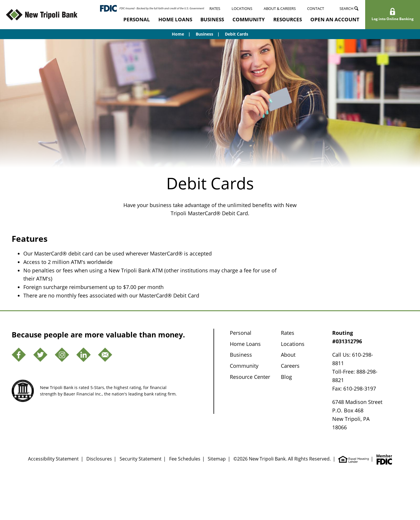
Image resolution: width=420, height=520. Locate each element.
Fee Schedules (185, 459)
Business (212, 19)
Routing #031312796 (347, 337)
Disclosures (99, 459)
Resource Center (250, 377)
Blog (286, 377)
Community (249, 19)
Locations (242, 8)
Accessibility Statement (53, 459)
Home (178, 34)
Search (349, 8)
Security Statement (141, 459)
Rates (215, 8)
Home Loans (175, 19)
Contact (316, 8)
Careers (290, 366)
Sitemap (217, 459)
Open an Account (335, 19)
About (288, 355)
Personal (137, 19)
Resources (288, 19)
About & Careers (280, 8)
